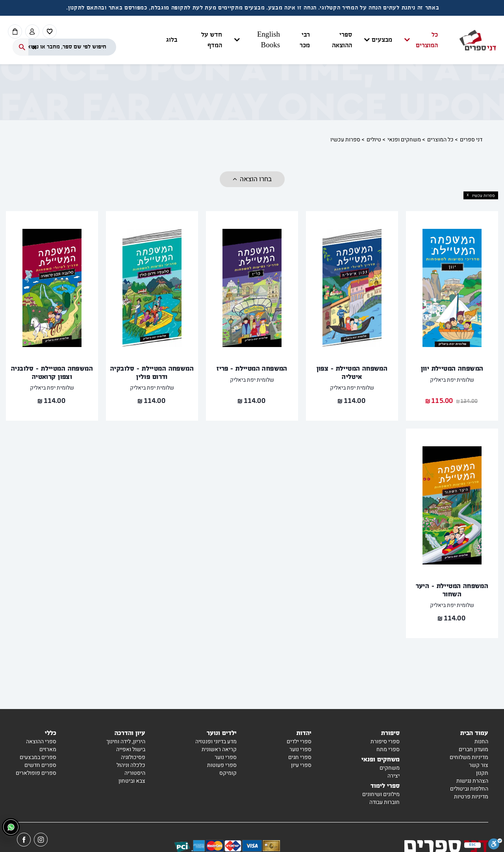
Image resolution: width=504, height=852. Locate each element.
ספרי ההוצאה (342, 40)
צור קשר (479, 765)
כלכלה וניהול (131, 765)
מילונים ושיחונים (381, 794)
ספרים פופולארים (36, 773)
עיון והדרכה (130, 732)
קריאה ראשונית (219, 749)
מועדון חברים (473, 749)
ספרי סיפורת (385, 742)
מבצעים (382, 40)
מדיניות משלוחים (469, 757)
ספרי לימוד (385, 785)
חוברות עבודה (384, 802)
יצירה (394, 776)
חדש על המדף (212, 40)
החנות (481, 742)
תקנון (482, 773)
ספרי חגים (300, 757)
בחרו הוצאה (256, 179)
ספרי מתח (388, 749)
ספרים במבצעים (38, 757)
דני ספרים (471, 140)
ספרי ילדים (299, 742)
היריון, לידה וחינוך (126, 742)
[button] (302, 40)
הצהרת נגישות (472, 781)
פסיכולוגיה (133, 757)
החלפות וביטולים (469, 789)
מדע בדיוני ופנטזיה (216, 742)
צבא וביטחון (132, 781)
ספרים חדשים (40, 765)
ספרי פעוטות (222, 765)
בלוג (172, 40)
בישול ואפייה (131, 749)
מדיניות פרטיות (471, 797)
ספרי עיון (301, 765)
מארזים (48, 749)
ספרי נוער (300, 749)
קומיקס (228, 773)
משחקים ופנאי (404, 140)
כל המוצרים (427, 40)
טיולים (374, 140)
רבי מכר (305, 40)
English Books (269, 40)
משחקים (390, 768)
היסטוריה (135, 773)
